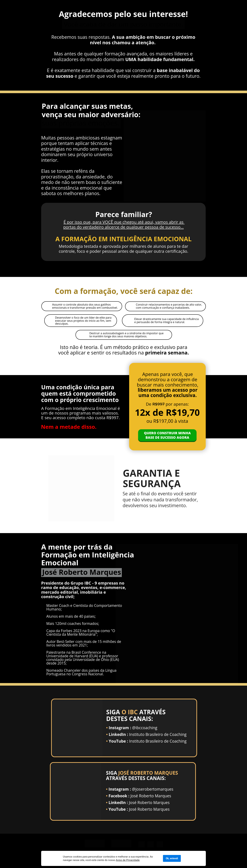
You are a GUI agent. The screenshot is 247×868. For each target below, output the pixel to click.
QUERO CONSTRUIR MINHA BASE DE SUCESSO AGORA (167, 435)
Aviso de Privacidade (78, 860)
